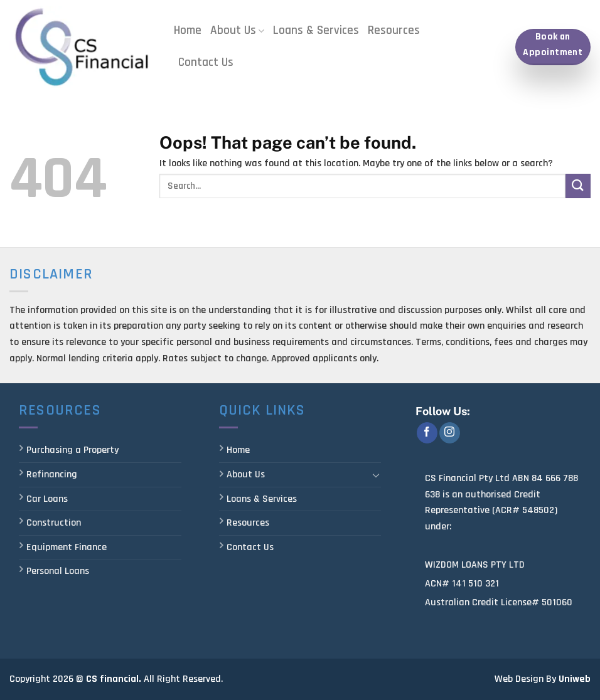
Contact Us (206, 62)
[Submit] (578, 186)
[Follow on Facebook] (427, 433)
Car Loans (47, 499)
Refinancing (52, 475)
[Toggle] (377, 475)
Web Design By (525, 679)
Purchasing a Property (72, 450)
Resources (394, 30)
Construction (54, 523)
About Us (237, 30)
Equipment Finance (67, 547)
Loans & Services (316, 30)
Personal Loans (58, 571)
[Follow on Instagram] (450, 433)
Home (188, 30)
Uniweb (575, 679)
